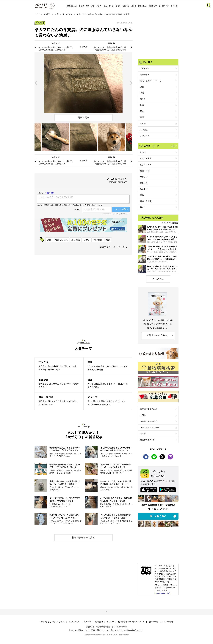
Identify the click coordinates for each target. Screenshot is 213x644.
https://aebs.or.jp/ (162, 593)
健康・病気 (145, 171)
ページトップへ (106, 612)
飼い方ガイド (164, 6)
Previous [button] (36, 83)
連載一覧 (83, 46)
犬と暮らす (145, 68)
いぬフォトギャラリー (149, 427)
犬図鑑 (134, 6)
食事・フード (146, 164)
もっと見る (158, 279)
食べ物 (118, 6)
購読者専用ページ (148, 440)
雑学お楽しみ (72, 6)
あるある (144, 189)
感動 (142, 195)
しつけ (82, 6)
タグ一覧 (174, 6)
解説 (142, 117)
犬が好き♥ (144, 74)
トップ (37, 14)
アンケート (145, 136)
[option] (83, 83)
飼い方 (99, 6)
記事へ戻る (83, 117)
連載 (57, 14)
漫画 (142, 93)
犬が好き (47, 14)
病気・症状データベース (150, 81)
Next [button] (131, 83)
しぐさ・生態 (146, 158)
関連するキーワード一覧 (112, 247)
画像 (142, 111)
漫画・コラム (108, 6)
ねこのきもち (74, 622)
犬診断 (143, 433)
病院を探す (153, 6)
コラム (87, 240)
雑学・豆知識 (146, 201)
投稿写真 (126, 6)
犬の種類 (98, 240)
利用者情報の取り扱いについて (131, 622)
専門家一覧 (153, 622)
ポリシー (110, 622)
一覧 (173, 146)
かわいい (144, 177)
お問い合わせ (167, 622)
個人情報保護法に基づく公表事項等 (112, 626)
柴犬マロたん (67, 14)
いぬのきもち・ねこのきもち (52, 622)
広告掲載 (87, 622)
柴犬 (108, 240)
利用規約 (99, 622)
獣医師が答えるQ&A (148, 409)
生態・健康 (90, 6)
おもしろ (144, 183)
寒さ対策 (76, 240)
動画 (142, 105)
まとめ (143, 123)
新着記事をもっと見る (83, 537)
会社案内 (90, 626)
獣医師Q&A (142, 6)
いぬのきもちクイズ (148, 421)
